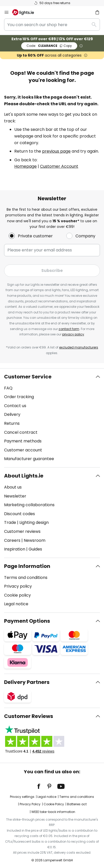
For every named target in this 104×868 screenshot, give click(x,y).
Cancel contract (21, 432)
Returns (12, 423)
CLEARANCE (49, 46)
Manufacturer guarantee (29, 459)
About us (13, 487)
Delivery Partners (27, 682)
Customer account (23, 450)
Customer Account (59, 166)
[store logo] (26, 12)
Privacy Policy (30, 804)
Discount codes (19, 514)
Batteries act (77, 804)
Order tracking (19, 397)
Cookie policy (17, 595)
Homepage (25, 166)
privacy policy (73, 334)
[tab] (52, 418)
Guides (35, 549)
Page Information (27, 566)
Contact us (15, 406)
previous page (56, 151)
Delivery (12, 414)
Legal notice (16, 604)
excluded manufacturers (79, 347)
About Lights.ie (24, 476)
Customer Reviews (29, 716)
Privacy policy (18, 586)
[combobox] (52, 25)
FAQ (8, 388)
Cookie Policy (54, 804)
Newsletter (15, 496)
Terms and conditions (26, 578)
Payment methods (23, 441)
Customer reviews (22, 531)
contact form (69, 329)
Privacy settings (22, 797)
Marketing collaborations (29, 505)
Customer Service (28, 377)
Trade (10, 522)
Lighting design (34, 522)
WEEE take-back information (53, 812)
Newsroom (35, 540)
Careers (12, 540)
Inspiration (15, 549)
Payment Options (27, 621)
